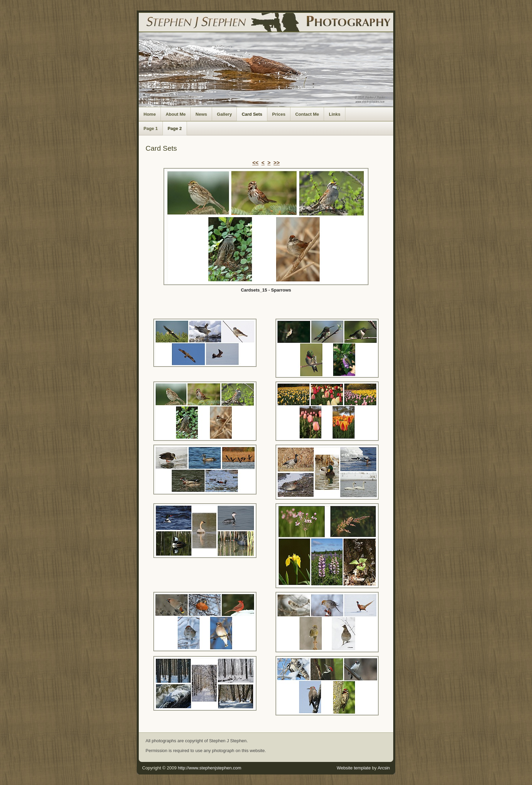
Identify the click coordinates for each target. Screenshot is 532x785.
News (201, 114)
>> (277, 163)
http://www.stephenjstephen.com (210, 768)
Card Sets (252, 114)
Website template (354, 768)
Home (150, 114)
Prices (279, 114)
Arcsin (384, 768)
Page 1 (151, 128)
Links (335, 114)
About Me (176, 114)
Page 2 (175, 128)
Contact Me (307, 114)
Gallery (224, 114)
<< (255, 163)
